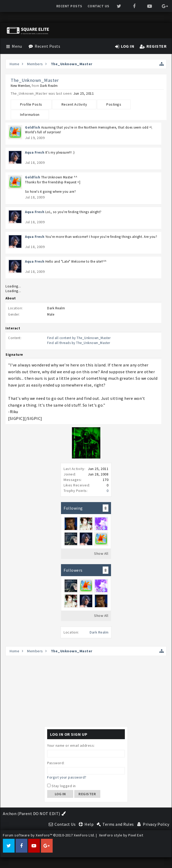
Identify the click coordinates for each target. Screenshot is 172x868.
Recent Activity (74, 104)
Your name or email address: (71, 745)
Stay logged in (62, 786)
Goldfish (33, 127)
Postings (114, 104)
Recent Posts (69, 6)
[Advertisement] (86, 691)
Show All (101, 553)
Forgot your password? (67, 777)
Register (87, 794)
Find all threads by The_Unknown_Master (79, 343)
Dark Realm (99, 632)
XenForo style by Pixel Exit (121, 835)
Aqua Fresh (35, 152)
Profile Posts (31, 104)
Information (30, 114)
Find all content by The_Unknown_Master (79, 338)
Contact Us (99, 6)
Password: (56, 763)
